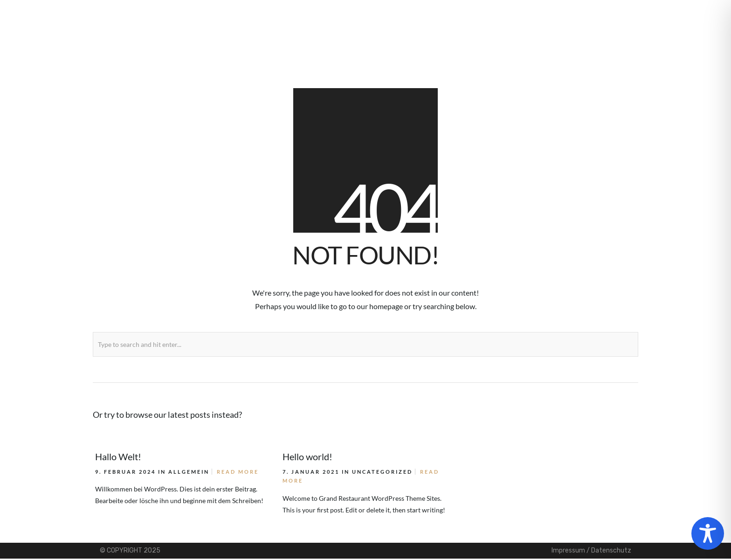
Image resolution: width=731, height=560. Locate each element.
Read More (238, 472)
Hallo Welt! (118, 456)
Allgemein (189, 472)
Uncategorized (382, 472)
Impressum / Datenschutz (591, 550)
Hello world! (307, 456)
